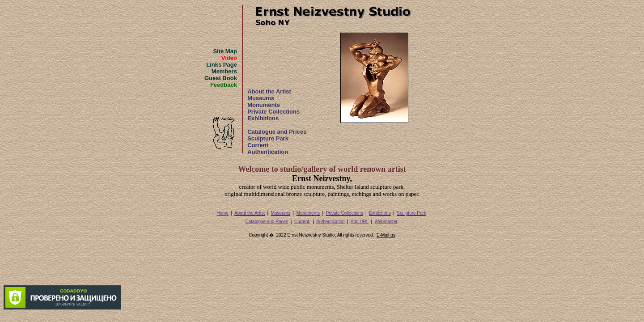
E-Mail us (386, 235)
